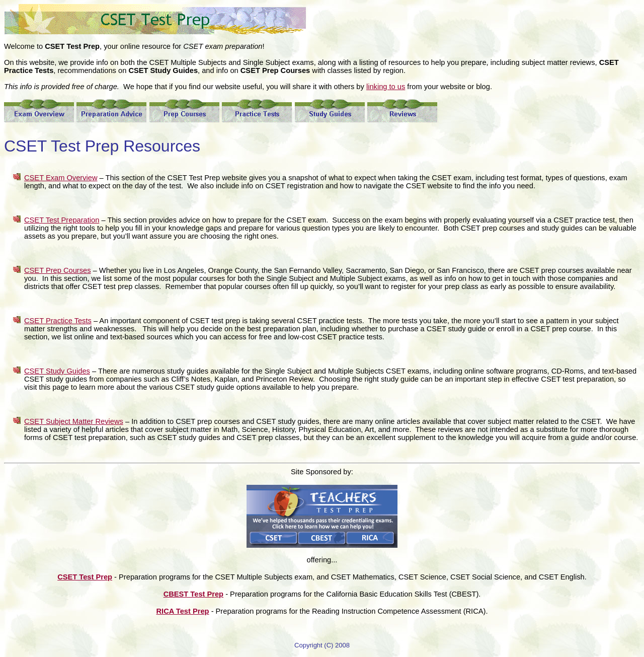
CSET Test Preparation (62, 220)
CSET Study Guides (57, 371)
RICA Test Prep (183, 611)
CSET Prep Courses (58, 270)
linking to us (386, 87)
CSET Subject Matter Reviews (74, 421)
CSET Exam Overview (61, 178)
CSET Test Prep (85, 577)
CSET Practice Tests (58, 321)
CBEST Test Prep (193, 594)
